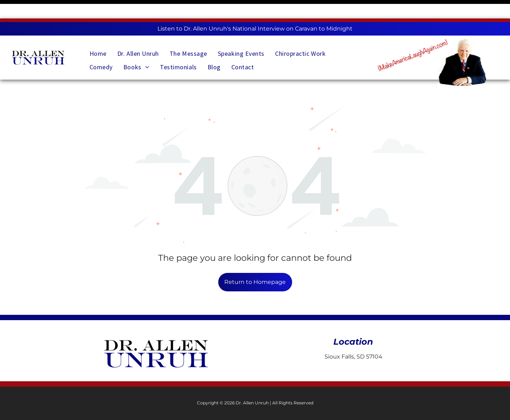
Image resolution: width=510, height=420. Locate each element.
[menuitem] (98, 32)
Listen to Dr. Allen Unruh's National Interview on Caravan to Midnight (255, 10)
